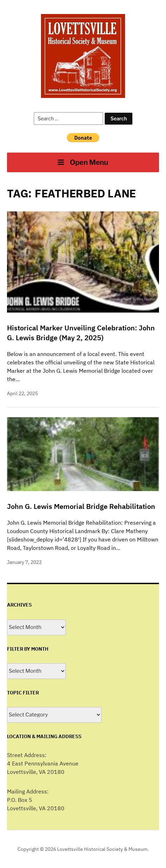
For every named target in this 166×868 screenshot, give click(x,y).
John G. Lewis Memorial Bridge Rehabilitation (81, 506)
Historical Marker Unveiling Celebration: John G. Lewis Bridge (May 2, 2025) (81, 333)
